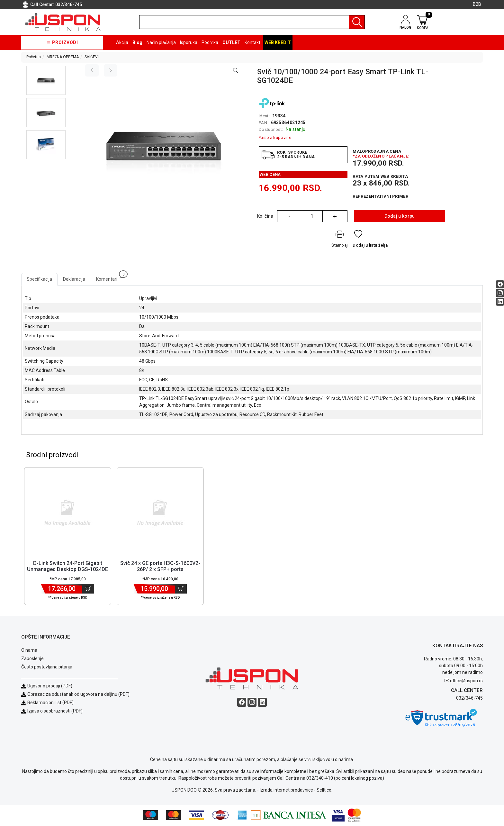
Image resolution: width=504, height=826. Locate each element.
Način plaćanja (161, 42)
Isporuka (189, 42)
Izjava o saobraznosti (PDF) (55, 712)
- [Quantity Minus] (289, 216)
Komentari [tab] (109, 277)
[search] (252, 22)
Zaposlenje (32, 659)
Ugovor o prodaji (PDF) (47, 687)
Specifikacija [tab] (39, 279)
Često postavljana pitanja (47, 668)
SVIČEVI (92, 57)
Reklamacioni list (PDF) (47, 703)
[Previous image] (92, 70)
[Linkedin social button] (500, 302)
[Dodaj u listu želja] (370, 240)
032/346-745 (69, 5)
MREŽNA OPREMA (63, 57)
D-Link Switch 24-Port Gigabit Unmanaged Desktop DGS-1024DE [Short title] (67, 567)
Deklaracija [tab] (74, 279)
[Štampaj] (339, 240)
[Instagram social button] (500, 293)
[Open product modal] (236, 71)
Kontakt (252, 42)
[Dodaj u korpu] (88, 590)
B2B (477, 4)
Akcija (122, 42)
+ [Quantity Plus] (335, 216)
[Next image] (111, 70)
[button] (46, 80)
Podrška (210, 42)
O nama (29, 651)
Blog (137, 42)
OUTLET (231, 42)
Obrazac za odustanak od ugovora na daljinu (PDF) (78, 695)
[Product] (67, 513)
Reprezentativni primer (380, 196)
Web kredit (278, 42)
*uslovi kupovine (275, 137)
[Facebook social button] (500, 284)
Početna (34, 57)
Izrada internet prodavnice (286, 791)
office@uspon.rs (466, 682)
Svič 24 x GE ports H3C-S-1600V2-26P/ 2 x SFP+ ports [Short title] (160, 567)
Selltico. (324, 791)
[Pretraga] (357, 22)
